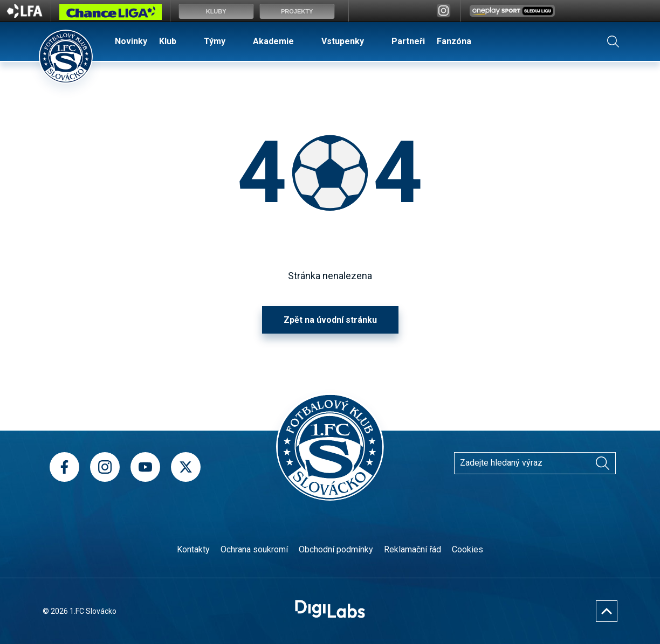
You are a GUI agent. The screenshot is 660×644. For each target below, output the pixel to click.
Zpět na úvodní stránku (330, 320)
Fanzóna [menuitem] (454, 41)
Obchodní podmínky (336, 549)
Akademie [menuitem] (273, 41)
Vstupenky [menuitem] (343, 41)
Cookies (467, 549)
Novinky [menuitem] (131, 41)
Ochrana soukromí (254, 549)
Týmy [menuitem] (215, 41)
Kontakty (193, 549)
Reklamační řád (412, 549)
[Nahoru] (607, 611)
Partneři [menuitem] (408, 41)
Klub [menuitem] (168, 41)
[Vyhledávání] (602, 463)
